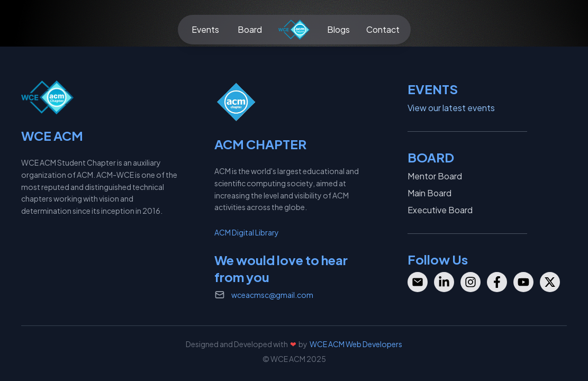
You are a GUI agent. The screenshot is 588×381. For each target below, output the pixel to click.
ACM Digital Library (247, 232)
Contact (383, 29)
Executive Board (440, 210)
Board (250, 29)
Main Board (429, 193)
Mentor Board (435, 176)
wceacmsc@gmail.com (272, 295)
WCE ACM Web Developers (356, 344)
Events (205, 29)
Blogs (338, 29)
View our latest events (451, 108)
